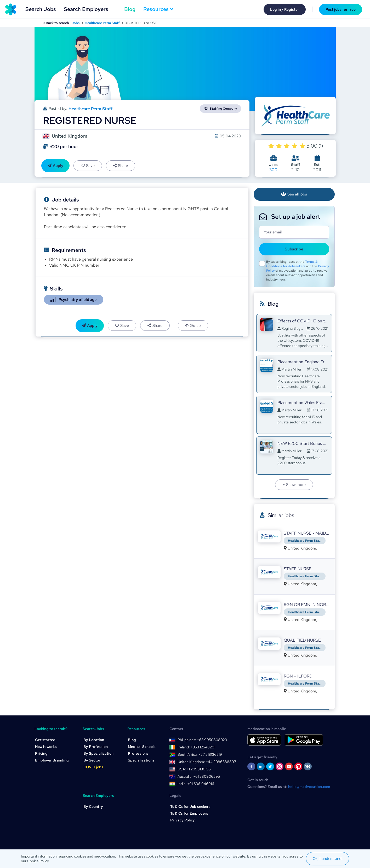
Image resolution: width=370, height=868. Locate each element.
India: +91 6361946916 (196, 784)
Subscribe (294, 249)
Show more (294, 485)
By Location (94, 740)
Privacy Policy (183, 820)
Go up (193, 326)
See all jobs (294, 194)
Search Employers (86, 9)
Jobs (76, 23)
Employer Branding (52, 760)
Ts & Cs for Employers (189, 813)
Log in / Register (285, 9)
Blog (130, 9)
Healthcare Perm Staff (102, 23)
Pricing (41, 753)
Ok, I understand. (328, 859)
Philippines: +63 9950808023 (202, 740)
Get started (45, 740)
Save (88, 166)
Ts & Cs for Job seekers (190, 807)
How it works (46, 747)
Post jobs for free (341, 9)
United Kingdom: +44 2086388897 (207, 762)
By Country (93, 807)
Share (121, 166)
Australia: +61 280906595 (199, 776)
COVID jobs (93, 767)
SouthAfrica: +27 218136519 (200, 754)
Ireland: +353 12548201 (196, 747)
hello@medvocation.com (309, 787)
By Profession (96, 747)
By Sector (92, 760)
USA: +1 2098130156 (194, 769)
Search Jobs (41, 9)
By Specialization (98, 753)
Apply (55, 166)
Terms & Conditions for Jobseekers (292, 264)
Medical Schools (142, 747)
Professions (138, 753)
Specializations (141, 760)
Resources (158, 9)
